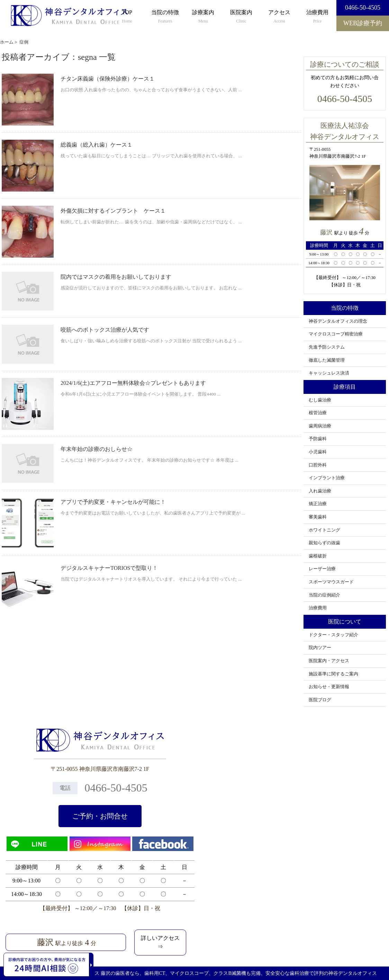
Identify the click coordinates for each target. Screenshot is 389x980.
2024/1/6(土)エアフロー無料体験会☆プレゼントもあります (133, 383)
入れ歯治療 (320, 491)
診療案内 (203, 17)
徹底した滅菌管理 (327, 360)
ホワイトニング (324, 530)
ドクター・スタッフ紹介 (333, 635)
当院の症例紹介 (324, 595)
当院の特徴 (165, 17)
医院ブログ (320, 700)
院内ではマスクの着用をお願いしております (116, 277)
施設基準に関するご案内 (333, 674)
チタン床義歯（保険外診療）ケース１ (108, 79)
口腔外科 (318, 465)
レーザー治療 (322, 569)
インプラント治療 (327, 478)
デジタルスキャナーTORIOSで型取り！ (109, 568)
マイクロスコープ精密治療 (336, 334)
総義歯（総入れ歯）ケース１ (97, 145)
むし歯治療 (320, 400)
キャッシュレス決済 (329, 373)
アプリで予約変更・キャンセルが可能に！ (113, 502)
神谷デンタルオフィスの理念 (338, 321)
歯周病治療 (320, 426)
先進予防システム (327, 347)
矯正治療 (318, 504)
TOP (127, 17)
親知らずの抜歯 (324, 543)
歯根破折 (318, 556)
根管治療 (318, 413)
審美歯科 (318, 517)
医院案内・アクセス (329, 661)
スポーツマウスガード (331, 582)
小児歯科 (318, 452)
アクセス (279, 17)
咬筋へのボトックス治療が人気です (105, 330)
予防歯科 (318, 439)
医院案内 (241, 17)
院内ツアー (320, 648)
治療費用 (317, 17)
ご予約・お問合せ (100, 816)
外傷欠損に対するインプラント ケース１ (113, 211)
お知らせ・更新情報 (329, 687)
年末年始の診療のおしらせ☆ (97, 449)
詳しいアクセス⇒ (160, 942)
